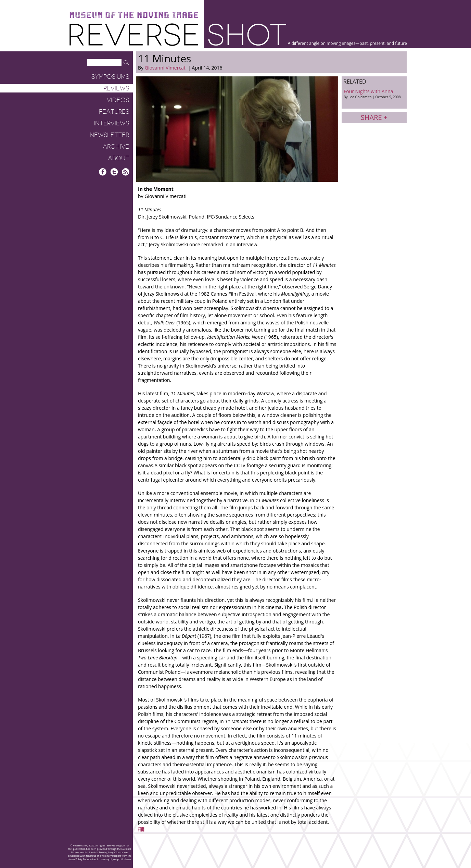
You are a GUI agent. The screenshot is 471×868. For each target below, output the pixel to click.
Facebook (103, 172)
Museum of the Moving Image (134, 15)
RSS (125, 172)
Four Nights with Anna (374, 94)
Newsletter (109, 135)
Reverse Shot (178, 34)
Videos (118, 100)
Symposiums (110, 77)
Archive (116, 147)
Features (114, 112)
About (118, 158)
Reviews (116, 88)
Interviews (111, 123)
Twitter (114, 172)
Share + (374, 117)
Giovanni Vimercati (166, 68)
